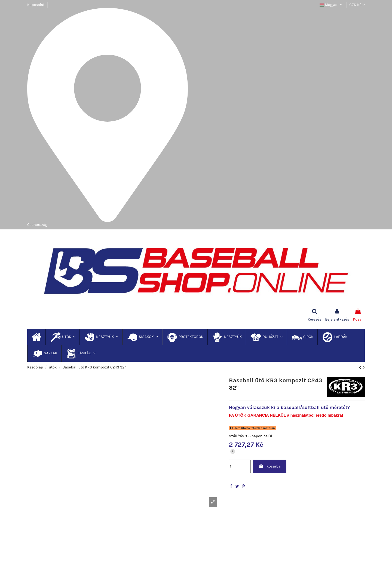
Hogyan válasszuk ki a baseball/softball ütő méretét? (289, 407)
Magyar (332, 5)
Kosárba (270, 466)
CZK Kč (357, 5)
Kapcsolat (36, 5)
